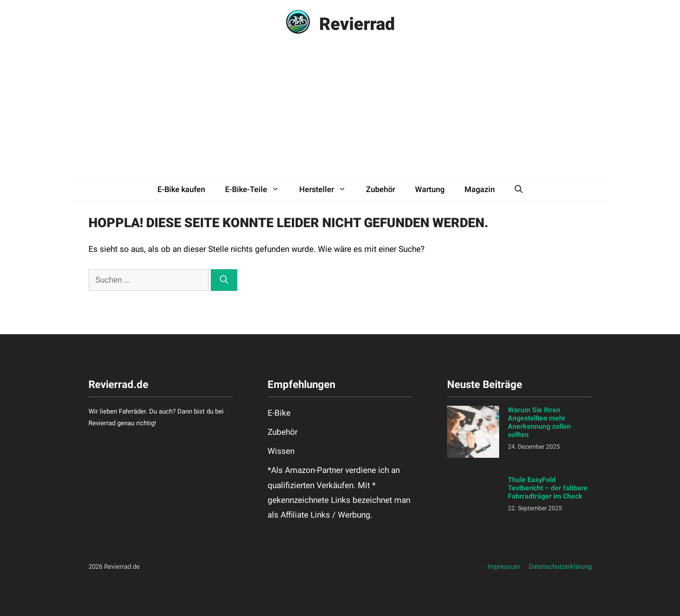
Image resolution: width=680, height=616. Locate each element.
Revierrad (357, 24)
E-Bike (279, 413)
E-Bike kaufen (181, 189)
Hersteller (328, 189)
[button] (519, 189)
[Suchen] (224, 280)
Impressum (504, 567)
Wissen (281, 451)
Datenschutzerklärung (560, 567)
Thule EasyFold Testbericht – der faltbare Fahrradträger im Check (548, 488)
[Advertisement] (340, 113)
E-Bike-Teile (257, 189)
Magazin (480, 189)
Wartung (430, 189)
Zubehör (381, 189)
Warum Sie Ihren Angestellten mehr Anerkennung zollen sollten (539, 422)
